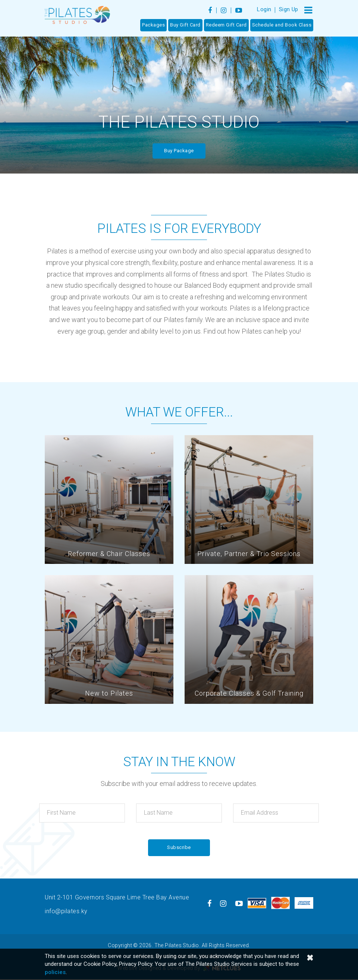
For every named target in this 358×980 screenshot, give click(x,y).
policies (55, 972)
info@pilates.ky (66, 912)
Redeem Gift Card (226, 25)
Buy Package (179, 151)
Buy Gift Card (185, 25)
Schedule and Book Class (282, 25)
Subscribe (179, 848)
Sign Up (289, 9)
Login (264, 9)
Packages (153, 25)
